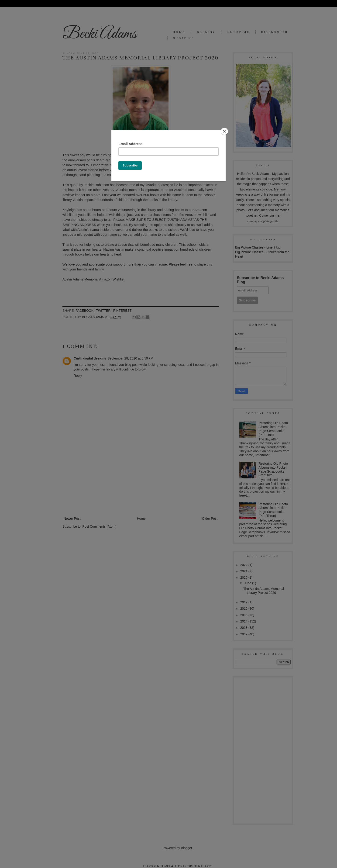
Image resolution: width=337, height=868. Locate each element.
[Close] (224, 131)
